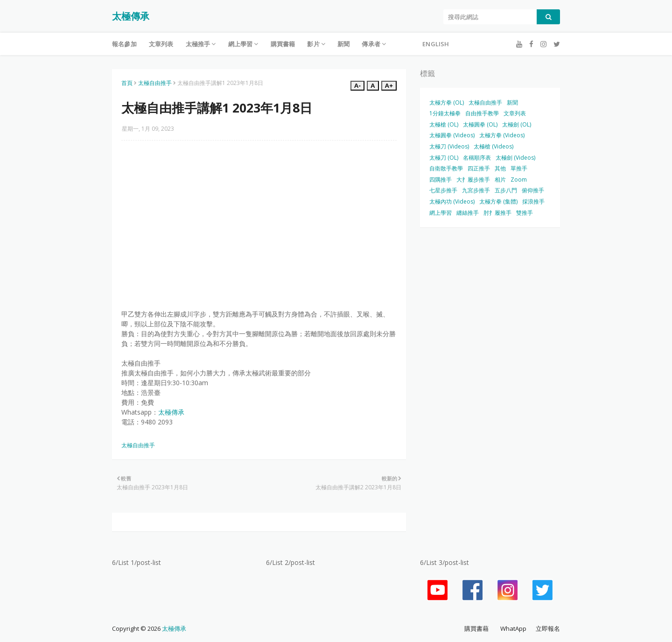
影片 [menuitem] (313, 44)
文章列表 (515, 113)
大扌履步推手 (473, 180)
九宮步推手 (476, 190)
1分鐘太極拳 (445, 113)
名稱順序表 (477, 158)
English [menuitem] (436, 44)
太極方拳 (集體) (498, 201)
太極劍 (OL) (517, 124)
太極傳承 (131, 16)
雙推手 (525, 213)
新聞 (512, 102)
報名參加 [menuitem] (124, 44)
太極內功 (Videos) (452, 201)
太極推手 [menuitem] (198, 44)
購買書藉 (476, 628)
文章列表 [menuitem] (161, 44)
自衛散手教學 (446, 168)
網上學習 (441, 213)
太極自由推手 (155, 83)
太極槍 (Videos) (493, 146)
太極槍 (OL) (444, 124)
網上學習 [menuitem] (241, 44)
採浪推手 (533, 201)
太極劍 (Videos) (515, 158)
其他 (500, 168)
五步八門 (506, 190)
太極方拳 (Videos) (502, 135)
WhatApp (513, 628)
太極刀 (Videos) (449, 146)
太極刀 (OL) (444, 158)
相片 (500, 180)
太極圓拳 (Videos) (452, 135)
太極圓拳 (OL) (480, 124)
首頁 (127, 83)
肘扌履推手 (497, 213)
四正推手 (479, 168)
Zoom (519, 180)
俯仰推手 (533, 190)
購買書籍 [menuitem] (283, 44)
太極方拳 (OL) (447, 102)
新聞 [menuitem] (343, 44)
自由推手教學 (482, 113)
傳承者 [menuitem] (371, 44)
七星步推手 (443, 190)
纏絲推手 (468, 213)
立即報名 (548, 628)
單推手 (519, 168)
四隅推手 (441, 180)
